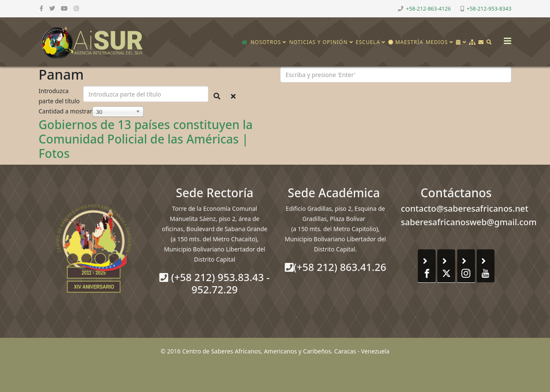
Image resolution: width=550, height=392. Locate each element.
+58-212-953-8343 (489, 9)
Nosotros (266, 42)
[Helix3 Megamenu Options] (506, 38)
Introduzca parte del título (60, 96)
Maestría (406, 42)
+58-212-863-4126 (428, 9)
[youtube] (64, 8)
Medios (437, 42)
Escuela (368, 42)
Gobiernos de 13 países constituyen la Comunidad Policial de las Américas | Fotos (146, 139)
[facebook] (41, 8)
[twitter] (52, 8)
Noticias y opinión (318, 42)
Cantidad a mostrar (65, 111)
